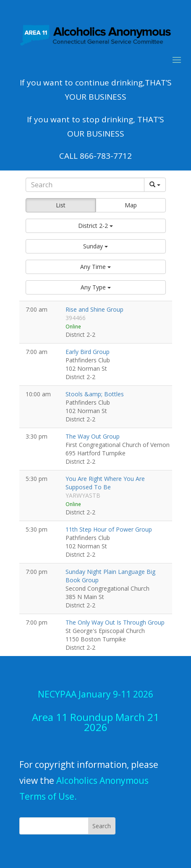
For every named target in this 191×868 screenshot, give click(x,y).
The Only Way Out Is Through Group (115, 622)
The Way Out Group (93, 436)
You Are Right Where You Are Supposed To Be (105, 483)
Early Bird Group (88, 352)
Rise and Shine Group (94, 309)
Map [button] (131, 205)
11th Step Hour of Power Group (109, 529)
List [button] (61, 205)
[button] (96, 226)
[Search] (85, 185)
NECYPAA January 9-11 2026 (95, 694)
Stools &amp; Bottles (95, 394)
